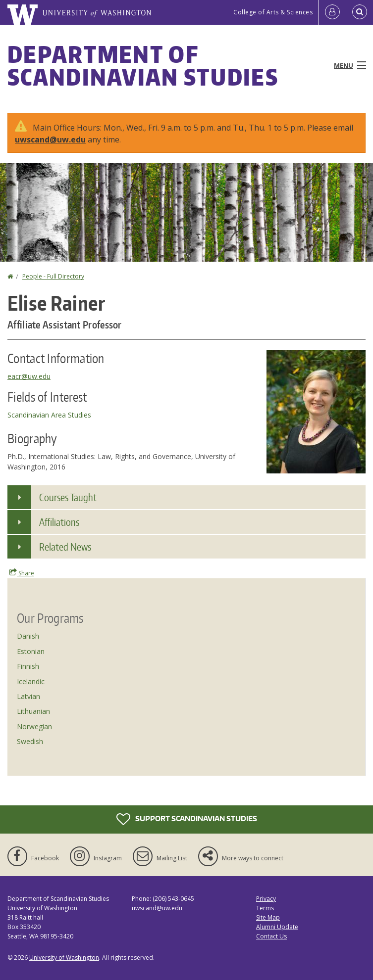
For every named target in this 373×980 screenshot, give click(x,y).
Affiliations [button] (59, 522)
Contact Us (271, 936)
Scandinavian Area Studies (49, 415)
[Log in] (332, 12)
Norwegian (34, 726)
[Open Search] (360, 12)
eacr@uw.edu (29, 376)
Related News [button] (65, 547)
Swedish (30, 741)
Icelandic (31, 681)
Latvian (28, 696)
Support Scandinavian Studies (187, 819)
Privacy (266, 899)
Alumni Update (277, 927)
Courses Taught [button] (68, 497)
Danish (28, 636)
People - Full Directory (53, 276)
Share (22, 573)
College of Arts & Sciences (273, 12)
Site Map (268, 917)
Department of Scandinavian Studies (143, 65)
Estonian (31, 651)
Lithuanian (33, 711)
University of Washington (64, 957)
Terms (265, 908)
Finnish (28, 666)
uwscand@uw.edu (50, 140)
